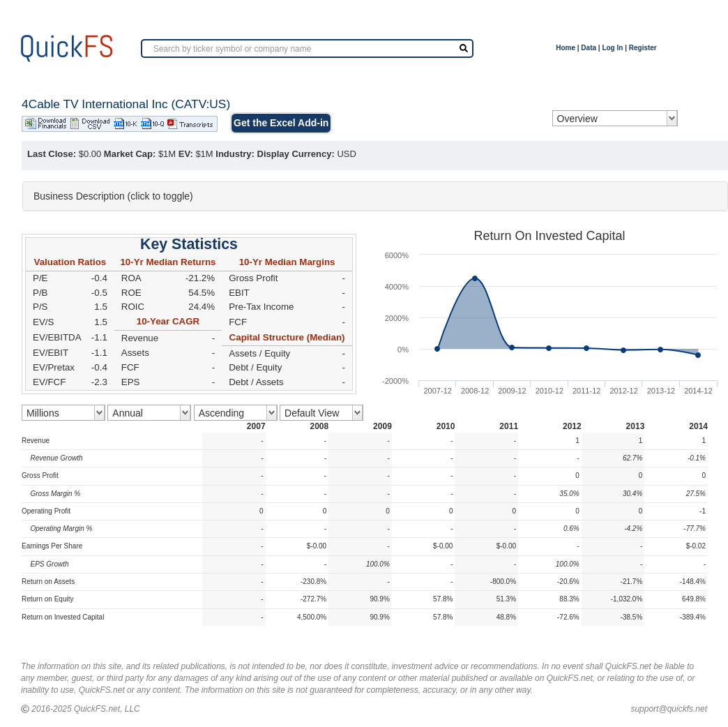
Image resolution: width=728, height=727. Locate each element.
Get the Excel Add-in (281, 123)
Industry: (235, 154)
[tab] (375, 196)
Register (643, 48)
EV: (186, 154)
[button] (375, 196)
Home (566, 48)
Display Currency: (296, 154)
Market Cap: (130, 154)
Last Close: (52, 154)
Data (589, 48)
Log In (612, 48)
